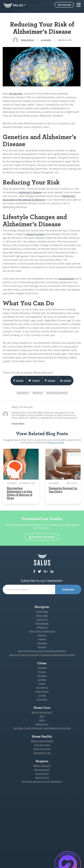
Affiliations (42, 627)
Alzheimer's (46, 40)
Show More (18, 424)
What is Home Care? (42, 712)
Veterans (42, 635)
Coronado (42, 699)
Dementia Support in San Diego (63, 489)
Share (18, 380)
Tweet (34, 380)
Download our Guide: (42, 537)
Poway (42, 684)
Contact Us (42, 619)
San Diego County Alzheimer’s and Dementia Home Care (42, 728)
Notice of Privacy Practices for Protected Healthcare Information (42, 655)
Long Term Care (42, 745)
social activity (66, 279)
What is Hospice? (42, 766)
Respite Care (42, 724)
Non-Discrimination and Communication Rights (42, 651)
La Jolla (42, 695)
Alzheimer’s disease (30, 192)
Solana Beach (42, 691)
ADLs (42, 716)
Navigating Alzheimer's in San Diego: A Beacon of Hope (20, 493)
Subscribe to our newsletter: (42, 581)
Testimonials (42, 623)
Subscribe (68, 589)
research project (35, 234)
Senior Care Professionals (42, 631)
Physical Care (42, 774)
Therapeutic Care (42, 753)
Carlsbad (42, 668)
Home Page (42, 612)
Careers (42, 639)
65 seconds (16, 94)
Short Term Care (42, 749)
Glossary (42, 647)
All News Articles (56, 442)
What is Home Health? (42, 741)
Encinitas (42, 676)
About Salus (42, 616)
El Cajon (42, 672)
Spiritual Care (42, 778)
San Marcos (42, 688)
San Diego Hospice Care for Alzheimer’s (42, 781)
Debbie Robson (28, 40)
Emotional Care (42, 770)
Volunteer (42, 643)
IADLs (42, 720)
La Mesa (42, 680)
